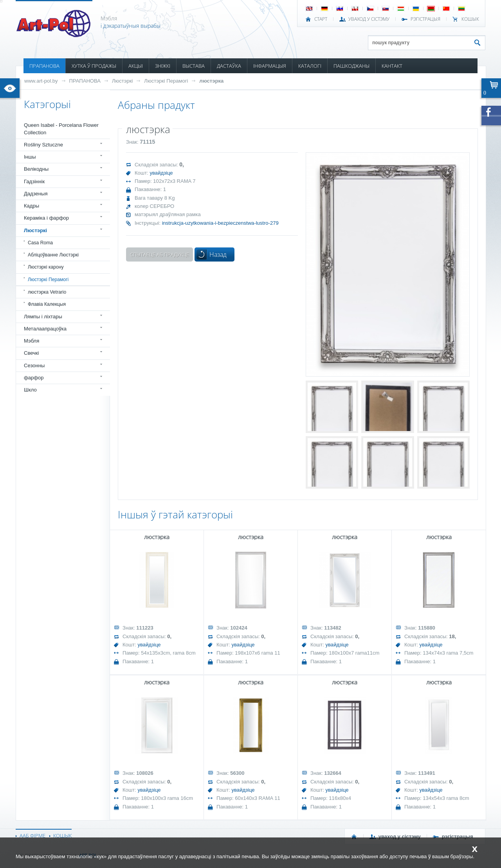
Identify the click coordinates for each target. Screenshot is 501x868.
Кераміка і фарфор (46, 218)
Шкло (30, 390)
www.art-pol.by (41, 81)
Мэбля (32, 341)
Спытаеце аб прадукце (159, 254)
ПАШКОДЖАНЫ (351, 66)
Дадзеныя (36, 194)
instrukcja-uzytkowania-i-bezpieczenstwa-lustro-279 (220, 223)
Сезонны (34, 365)
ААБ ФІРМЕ (32, 836)
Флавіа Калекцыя (47, 304)
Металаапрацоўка (45, 329)
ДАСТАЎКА (229, 66)
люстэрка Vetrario (47, 292)
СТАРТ (321, 19)
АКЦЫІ (136, 66)
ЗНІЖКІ (163, 66)
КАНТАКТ (392, 66)
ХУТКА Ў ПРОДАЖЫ (94, 66)
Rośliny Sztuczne (43, 145)
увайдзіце (161, 173)
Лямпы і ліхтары (43, 317)
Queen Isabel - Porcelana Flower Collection (61, 129)
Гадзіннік (34, 181)
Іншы (30, 157)
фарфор (34, 378)
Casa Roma (40, 243)
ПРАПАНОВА (44, 66)
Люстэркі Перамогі (166, 81)
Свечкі (31, 353)
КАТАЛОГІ (310, 66)
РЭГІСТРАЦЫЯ (425, 19)
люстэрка (211, 81)
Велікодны (36, 169)
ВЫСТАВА (194, 66)
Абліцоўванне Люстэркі (53, 255)
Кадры (32, 206)
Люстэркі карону (46, 267)
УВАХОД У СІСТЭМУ (369, 19)
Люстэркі (122, 81)
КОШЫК (470, 19)
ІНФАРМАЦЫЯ (270, 66)
